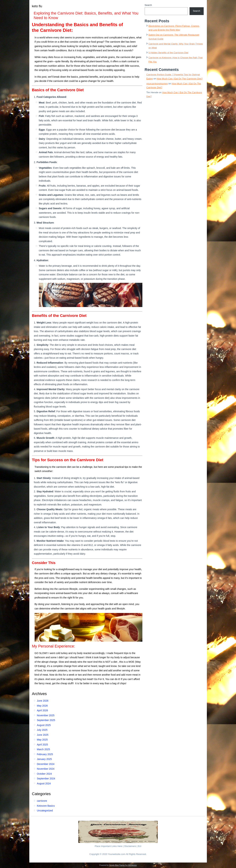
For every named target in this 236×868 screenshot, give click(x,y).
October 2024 (44, 774)
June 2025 (43, 735)
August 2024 (44, 783)
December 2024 (46, 764)
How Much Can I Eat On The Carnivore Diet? (180, 79)
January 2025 (44, 759)
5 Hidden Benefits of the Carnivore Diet (168, 53)
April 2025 (42, 745)
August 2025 (44, 725)
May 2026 (42, 706)
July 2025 (42, 730)
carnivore (42, 801)
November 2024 (46, 769)
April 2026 (42, 710)
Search (148, 5)
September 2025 (46, 720)
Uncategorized (45, 811)
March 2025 (43, 749)
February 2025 (45, 754)
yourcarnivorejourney (157, 84)
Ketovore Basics (46, 806)
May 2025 (42, 740)
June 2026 (43, 701)
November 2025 (46, 715)
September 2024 (46, 779)
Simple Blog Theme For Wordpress (123, 865)
